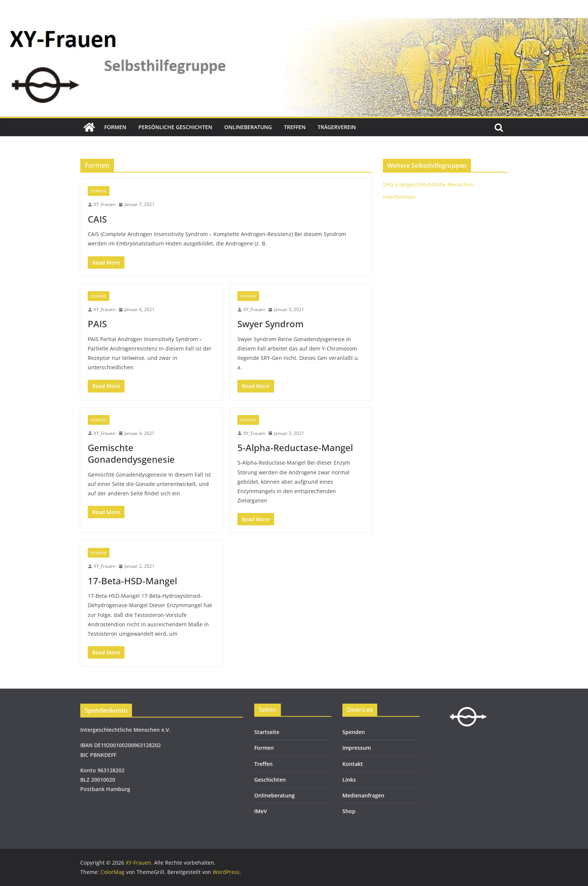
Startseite (267, 732)
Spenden (354, 732)
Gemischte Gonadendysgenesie (131, 453)
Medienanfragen (363, 795)
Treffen (295, 127)
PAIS (97, 324)
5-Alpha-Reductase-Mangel (295, 448)
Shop (349, 811)
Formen (115, 127)
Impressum (357, 748)
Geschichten (270, 780)
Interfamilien (399, 197)
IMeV (261, 811)
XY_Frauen (105, 204)
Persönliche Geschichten (175, 127)
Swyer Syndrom (271, 324)
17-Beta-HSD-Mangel (132, 581)
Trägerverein (337, 127)
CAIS (97, 219)
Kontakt (353, 764)
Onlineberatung (248, 127)
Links (349, 780)
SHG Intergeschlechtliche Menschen (428, 184)
